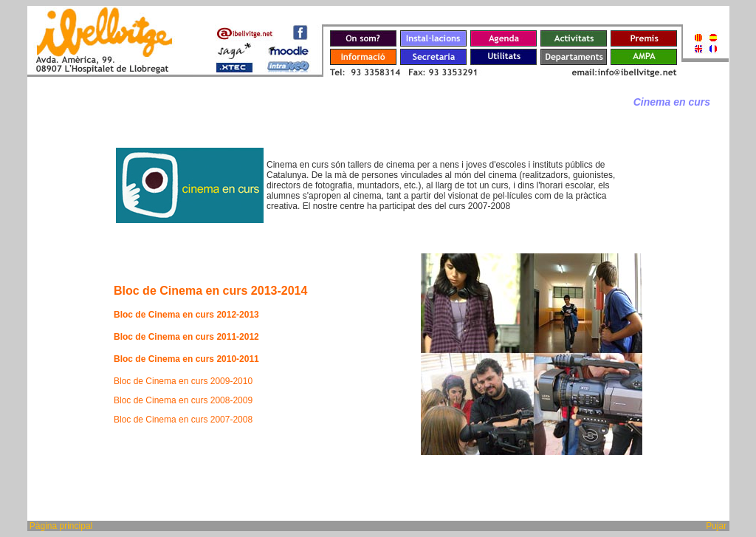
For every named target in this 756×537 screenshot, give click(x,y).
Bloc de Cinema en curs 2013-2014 (210, 291)
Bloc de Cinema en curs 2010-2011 (186, 359)
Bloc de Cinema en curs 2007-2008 (183, 420)
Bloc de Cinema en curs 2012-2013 (186, 315)
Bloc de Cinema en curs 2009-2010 (183, 381)
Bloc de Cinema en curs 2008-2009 (183, 400)
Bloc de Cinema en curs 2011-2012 (186, 337)
